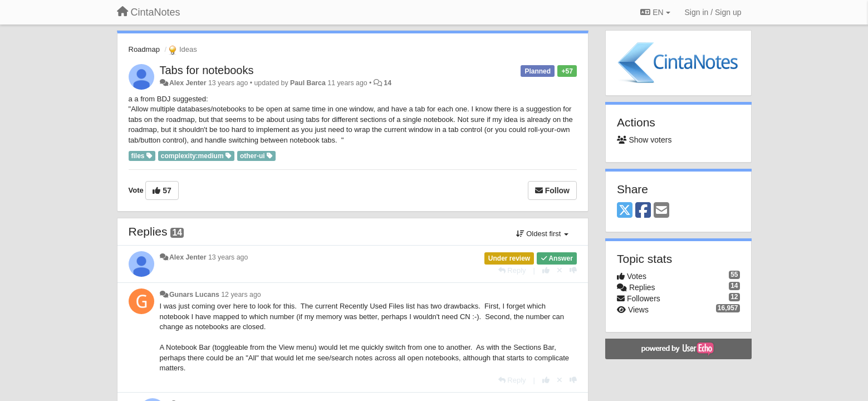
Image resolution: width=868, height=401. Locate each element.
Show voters (644, 140)
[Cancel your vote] (560, 270)
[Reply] (512, 270)
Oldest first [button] (542, 234)
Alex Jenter (188, 83)
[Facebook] (643, 211)
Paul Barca (308, 83)
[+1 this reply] (546, 270)
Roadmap (144, 49)
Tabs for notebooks (207, 70)
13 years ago (228, 257)
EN (655, 12)
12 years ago (241, 295)
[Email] (661, 211)
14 (388, 83)
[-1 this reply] (573, 270)
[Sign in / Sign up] (713, 12)
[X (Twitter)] (625, 211)
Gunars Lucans (194, 295)
